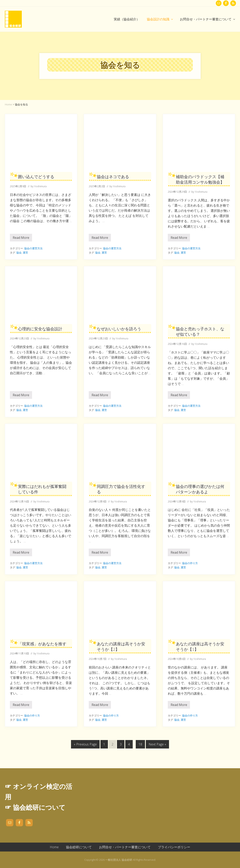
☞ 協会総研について (35, 807)
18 (140, 745)
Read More (21, 238)
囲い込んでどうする (36, 177)
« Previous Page (85, 745)
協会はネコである (113, 177)
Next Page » (157, 745)
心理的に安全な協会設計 (40, 329)
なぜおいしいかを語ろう (119, 329)
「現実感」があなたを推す (42, 644)
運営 (25, 253)
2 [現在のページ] (113, 745)
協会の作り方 (190, 563)
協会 (19, 253)
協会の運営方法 (33, 248)
